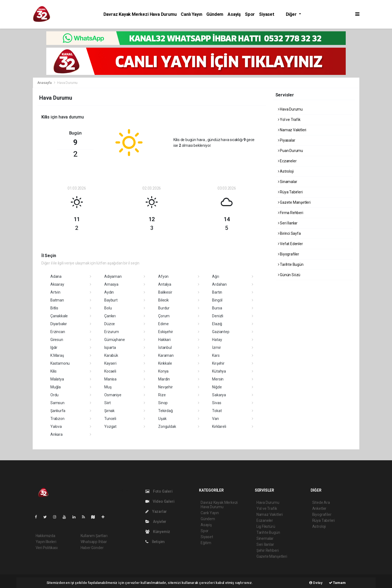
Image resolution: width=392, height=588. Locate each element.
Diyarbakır (59, 324)
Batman (57, 300)
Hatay (217, 340)
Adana (56, 276)
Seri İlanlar (288, 223)
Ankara (56, 434)
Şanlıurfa (58, 411)
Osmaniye (113, 395)
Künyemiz (158, 532)
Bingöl (217, 300)
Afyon (163, 276)
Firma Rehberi (291, 213)
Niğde (217, 387)
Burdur (164, 308)
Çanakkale (59, 316)
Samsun (57, 403)
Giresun (57, 340)
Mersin (218, 379)
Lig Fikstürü (266, 526)
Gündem (215, 14)
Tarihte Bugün (291, 264)
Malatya (57, 379)
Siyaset (267, 14)
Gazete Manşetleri (294, 202)
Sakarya (219, 395)
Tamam (337, 583)
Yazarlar (156, 511)
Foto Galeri (159, 491)
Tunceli (110, 419)
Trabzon (57, 419)
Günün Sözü (289, 275)
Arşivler (156, 522)
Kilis (53, 371)
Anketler (319, 508)
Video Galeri (160, 501)
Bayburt (111, 300)
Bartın (217, 292)
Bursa (217, 308)
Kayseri (110, 363)
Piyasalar (287, 140)
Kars (216, 355)
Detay (316, 583)
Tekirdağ (165, 411)
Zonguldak (167, 426)
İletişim (155, 542)
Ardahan (219, 284)
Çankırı (110, 316)
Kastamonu (60, 363)
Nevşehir (165, 387)
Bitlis (54, 308)
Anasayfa (45, 83)
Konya (163, 371)
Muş (108, 387)
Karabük (111, 355)
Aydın (109, 292)
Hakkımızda (45, 536)
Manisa (110, 379)
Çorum (164, 316)
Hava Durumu (67, 83)
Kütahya (219, 371)
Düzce (110, 324)
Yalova (56, 426)
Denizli (218, 316)
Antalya (165, 284)
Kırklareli (219, 426)
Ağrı (215, 276)
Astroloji (286, 171)
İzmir (216, 348)
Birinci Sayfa (289, 233)
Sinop (163, 403)
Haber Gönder (92, 548)
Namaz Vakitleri (292, 130)
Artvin (55, 292)
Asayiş (234, 14)
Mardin (164, 379)
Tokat (217, 411)
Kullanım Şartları (94, 536)
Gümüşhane (114, 340)
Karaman (166, 355)
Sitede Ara (321, 502)
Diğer (292, 14)
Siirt (108, 403)
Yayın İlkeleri (46, 542)
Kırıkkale (165, 363)
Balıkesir (165, 292)
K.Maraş (57, 355)
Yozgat (110, 426)
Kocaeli (110, 371)
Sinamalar (288, 182)
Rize (162, 395)
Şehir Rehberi (268, 550)
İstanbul (165, 348)
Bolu (108, 308)
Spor (250, 14)
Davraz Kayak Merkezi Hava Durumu (140, 14)
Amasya (111, 284)
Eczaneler (287, 161)
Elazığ (217, 324)
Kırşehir (218, 363)
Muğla (56, 387)
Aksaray (57, 284)
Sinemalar (265, 538)
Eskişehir (166, 332)
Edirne (163, 324)
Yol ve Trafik (289, 120)
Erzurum (112, 332)
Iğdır (54, 348)
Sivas (217, 403)
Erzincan (58, 332)
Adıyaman (113, 276)
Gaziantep (221, 332)
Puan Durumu (291, 151)
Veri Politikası (47, 548)
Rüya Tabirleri (290, 192)
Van (215, 419)
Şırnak (109, 411)
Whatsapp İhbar (94, 542)
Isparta (110, 348)
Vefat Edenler (290, 244)
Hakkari (164, 340)
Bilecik (163, 300)
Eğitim (206, 543)
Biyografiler (289, 254)
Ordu (54, 395)
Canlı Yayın (191, 14)
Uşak (162, 419)
